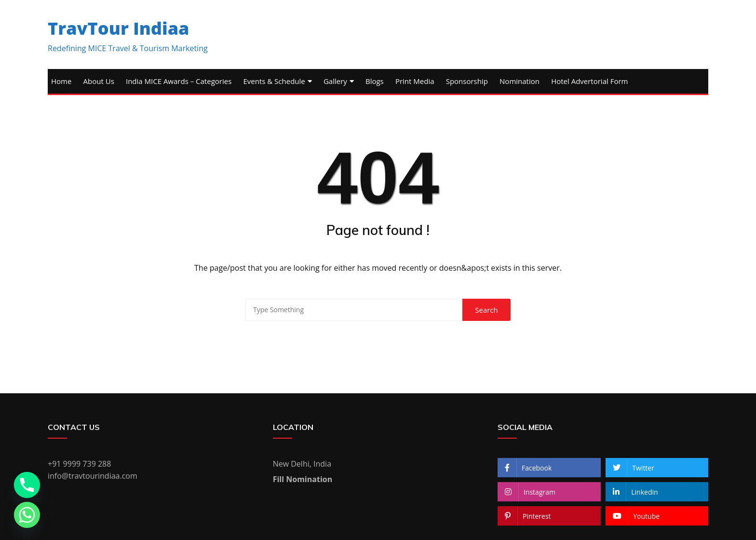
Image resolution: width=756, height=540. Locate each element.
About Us (99, 81)
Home (61, 81)
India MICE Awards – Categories (179, 81)
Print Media (415, 81)
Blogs (375, 81)
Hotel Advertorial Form (589, 81)
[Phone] (27, 485)
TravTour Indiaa (119, 28)
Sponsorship (467, 81)
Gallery (335, 81)
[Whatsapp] (27, 515)
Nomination (520, 81)
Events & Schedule (274, 81)
